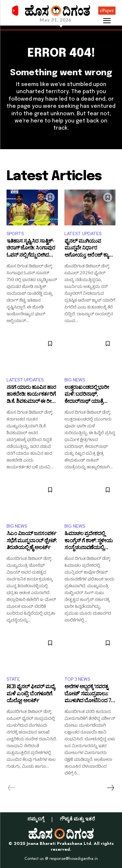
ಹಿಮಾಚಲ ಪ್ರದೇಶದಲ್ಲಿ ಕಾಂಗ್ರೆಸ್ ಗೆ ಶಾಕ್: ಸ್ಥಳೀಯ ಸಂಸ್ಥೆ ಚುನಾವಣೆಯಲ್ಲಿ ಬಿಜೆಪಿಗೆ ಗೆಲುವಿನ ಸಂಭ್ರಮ (88, 541)
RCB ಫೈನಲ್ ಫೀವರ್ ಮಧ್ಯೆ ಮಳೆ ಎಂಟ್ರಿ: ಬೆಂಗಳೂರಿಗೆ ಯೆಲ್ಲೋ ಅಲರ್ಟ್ (31, 695)
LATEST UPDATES (83, 234)
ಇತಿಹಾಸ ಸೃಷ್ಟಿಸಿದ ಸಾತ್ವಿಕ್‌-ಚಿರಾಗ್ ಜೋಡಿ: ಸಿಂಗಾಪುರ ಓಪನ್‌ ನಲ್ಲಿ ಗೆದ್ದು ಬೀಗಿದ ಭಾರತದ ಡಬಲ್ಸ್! (31, 249)
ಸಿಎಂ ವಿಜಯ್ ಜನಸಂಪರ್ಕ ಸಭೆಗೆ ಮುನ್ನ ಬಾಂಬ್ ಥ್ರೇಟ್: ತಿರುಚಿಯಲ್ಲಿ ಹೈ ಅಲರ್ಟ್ (32, 541)
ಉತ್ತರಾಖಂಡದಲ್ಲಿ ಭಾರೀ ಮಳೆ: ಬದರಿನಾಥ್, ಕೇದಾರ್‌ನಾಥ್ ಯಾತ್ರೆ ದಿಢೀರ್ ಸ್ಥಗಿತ (87, 395)
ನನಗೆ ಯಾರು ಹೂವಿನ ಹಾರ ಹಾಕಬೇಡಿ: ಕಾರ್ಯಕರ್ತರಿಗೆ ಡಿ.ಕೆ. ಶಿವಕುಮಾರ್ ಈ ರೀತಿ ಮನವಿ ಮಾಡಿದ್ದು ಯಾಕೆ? (31, 395)
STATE (13, 679)
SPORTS (15, 234)
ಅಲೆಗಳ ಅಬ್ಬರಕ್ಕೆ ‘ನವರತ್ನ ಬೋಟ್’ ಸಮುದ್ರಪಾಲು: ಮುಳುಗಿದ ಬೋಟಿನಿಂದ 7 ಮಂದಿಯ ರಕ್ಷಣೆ (88, 695)
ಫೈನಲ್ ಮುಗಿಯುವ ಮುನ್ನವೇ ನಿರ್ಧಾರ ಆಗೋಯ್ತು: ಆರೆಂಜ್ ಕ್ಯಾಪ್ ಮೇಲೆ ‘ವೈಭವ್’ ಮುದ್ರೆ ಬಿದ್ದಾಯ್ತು (89, 249)
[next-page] (110, 788)
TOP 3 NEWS (77, 679)
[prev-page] (12, 788)
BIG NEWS (75, 380)
